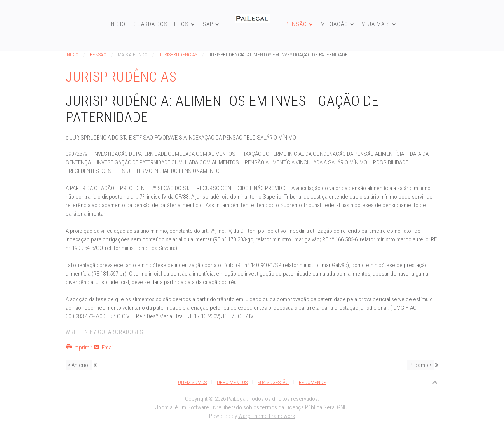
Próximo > (421, 365)
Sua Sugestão (273, 382)
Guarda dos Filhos (161, 24)
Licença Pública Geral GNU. (317, 407)
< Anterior (79, 365)
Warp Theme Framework (267, 416)
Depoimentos (232, 382)
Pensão (296, 24)
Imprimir (80, 348)
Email (104, 348)
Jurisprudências (178, 55)
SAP (208, 24)
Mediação (334, 24)
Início (117, 24)
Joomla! (165, 407)
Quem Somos (192, 382)
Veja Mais (376, 24)
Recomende (312, 382)
